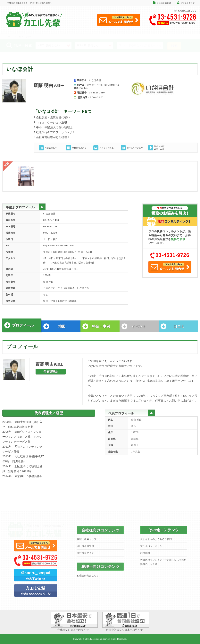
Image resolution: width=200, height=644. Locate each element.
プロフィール (23, 328)
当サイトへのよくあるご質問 (156, 542)
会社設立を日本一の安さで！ (74, 622)
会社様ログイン (188, 3)
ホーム (9, 37)
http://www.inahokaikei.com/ (59, 246)
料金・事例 (101, 329)
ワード (122, 45)
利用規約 (145, 555)
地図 (62, 329)
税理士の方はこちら (185, 11)
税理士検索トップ (87, 542)
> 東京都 (17, 37)
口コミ (179, 329)
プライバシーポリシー (152, 548)
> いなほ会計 (28, 37)
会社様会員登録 (164, 3)
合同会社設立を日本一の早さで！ (126, 622)
